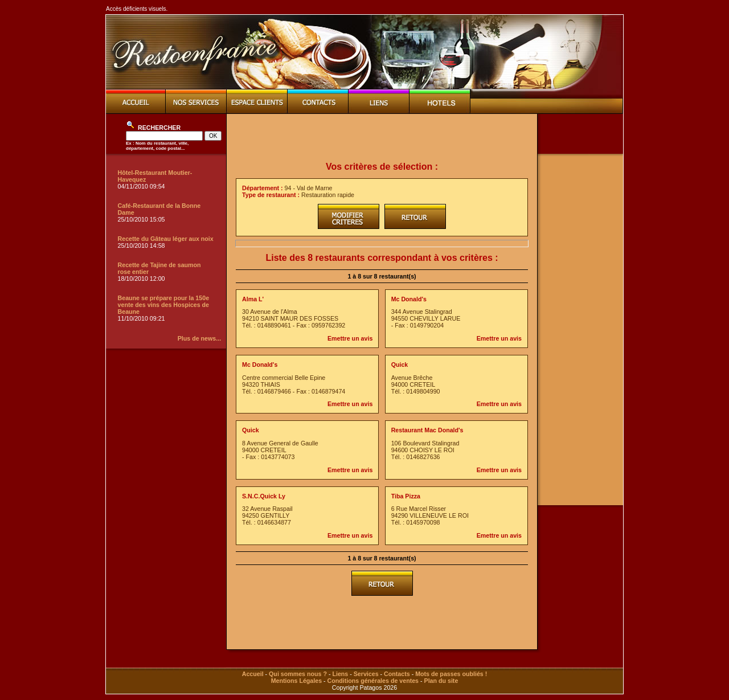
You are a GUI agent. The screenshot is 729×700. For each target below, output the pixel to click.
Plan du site (441, 681)
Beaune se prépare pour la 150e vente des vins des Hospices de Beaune (164, 305)
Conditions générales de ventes (373, 681)
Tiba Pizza (406, 496)
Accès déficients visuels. (137, 9)
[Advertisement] (382, 138)
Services (366, 674)
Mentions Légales (296, 681)
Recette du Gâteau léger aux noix (166, 239)
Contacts (397, 674)
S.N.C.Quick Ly (264, 496)
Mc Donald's (409, 299)
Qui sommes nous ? (298, 674)
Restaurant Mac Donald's (427, 430)
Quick (400, 365)
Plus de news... (199, 338)
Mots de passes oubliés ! (451, 674)
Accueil (253, 674)
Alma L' (253, 299)
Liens (340, 674)
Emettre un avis (350, 338)
